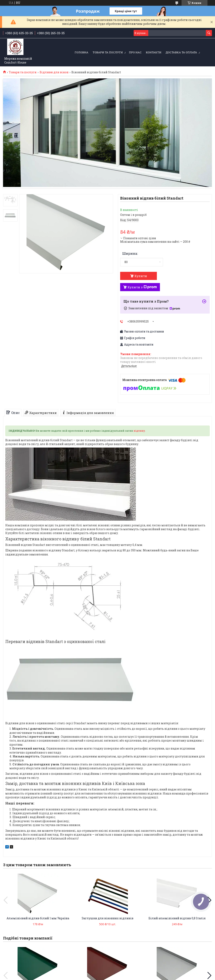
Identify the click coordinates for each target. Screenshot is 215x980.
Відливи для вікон (54, 72)
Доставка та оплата (181, 52)
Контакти (154, 52)
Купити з (142, 287)
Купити (141, 276)
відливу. (140, 431)
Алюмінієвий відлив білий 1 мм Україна (38, 918)
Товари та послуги (108, 52)
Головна (81, 52)
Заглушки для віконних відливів (107, 918)
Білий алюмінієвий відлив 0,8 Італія (177, 918)
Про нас (135, 52)
